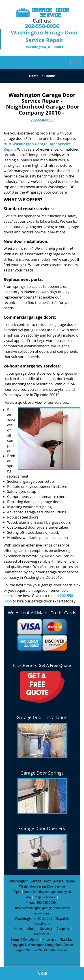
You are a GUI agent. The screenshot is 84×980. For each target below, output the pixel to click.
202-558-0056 (42, 26)
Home (33, 76)
